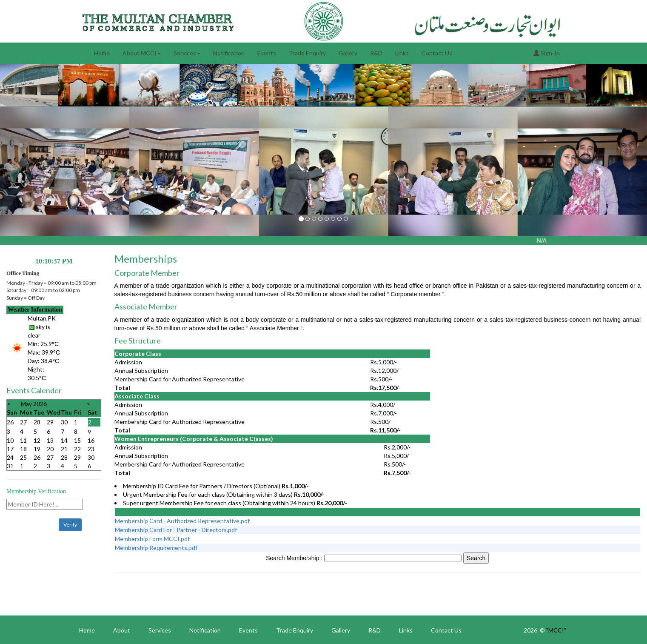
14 (64, 440)
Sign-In (547, 53)
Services (187, 53)
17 (10, 449)
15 (77, 440)
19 (37, 449)
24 (10, 457)
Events (267, 53)
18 (23, 449)
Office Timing (23, 273)
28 (37, 422)
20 (50, 449)
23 (91, 449)
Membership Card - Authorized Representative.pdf (182, 521)
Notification (229, 53)
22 (77, 449)
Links (402, 53)
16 (91, 440)
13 (50, 440)
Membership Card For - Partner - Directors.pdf (176, 530)
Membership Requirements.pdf (156, 548)
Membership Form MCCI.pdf (152, 539)
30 (64, 422)
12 (37, 440)
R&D (376, 53)
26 (10, 422)
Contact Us (437, 53)
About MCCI (142, 53)
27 (23, 422)
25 (23, 457)
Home (102, 53)
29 (50, 422)
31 (10, 466)
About (122, 630)
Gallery (348, 53)
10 (10, 440)
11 (23, 440)
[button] (48, 172)
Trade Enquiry (307, 53)
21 (64, 449)
